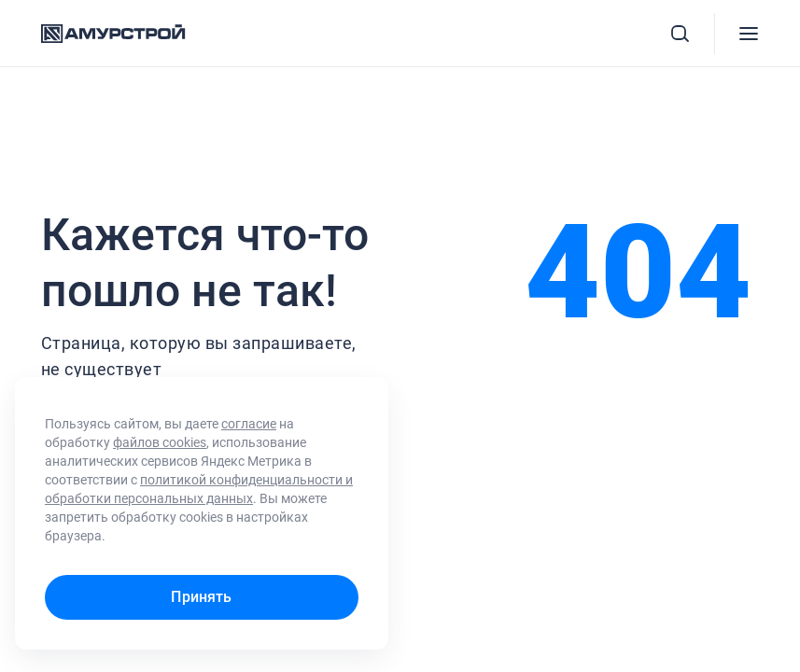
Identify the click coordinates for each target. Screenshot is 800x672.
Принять (201, 597)
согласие (249, 424)
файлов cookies (160, 442)
